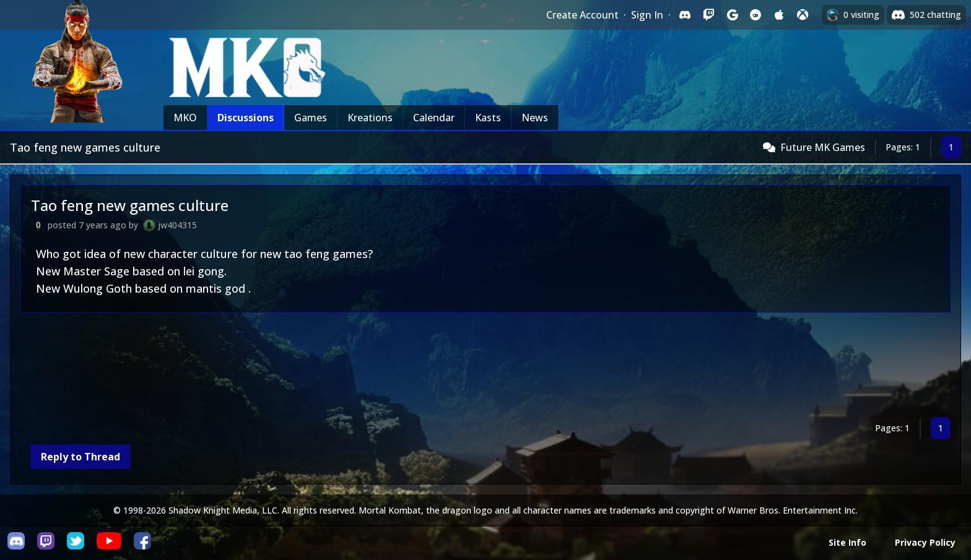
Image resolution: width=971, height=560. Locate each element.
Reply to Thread (81, 457)
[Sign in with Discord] (685, 15)
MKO (185, 118)
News (535, 118)
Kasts (488, 118)
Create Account (582, 15)
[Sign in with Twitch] (708, 15)
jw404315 (177, 225)
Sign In (647, 15)
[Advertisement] (392, 367)
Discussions (246, 118)
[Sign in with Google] (732, 15)
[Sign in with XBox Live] (803, 15)
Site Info (847, 542)
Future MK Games (823, 147)
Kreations (370, 118)
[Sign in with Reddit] (755, 15)
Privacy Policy (925, 542)
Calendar (434, 118)
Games (311, 118)
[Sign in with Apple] (779, 15)
